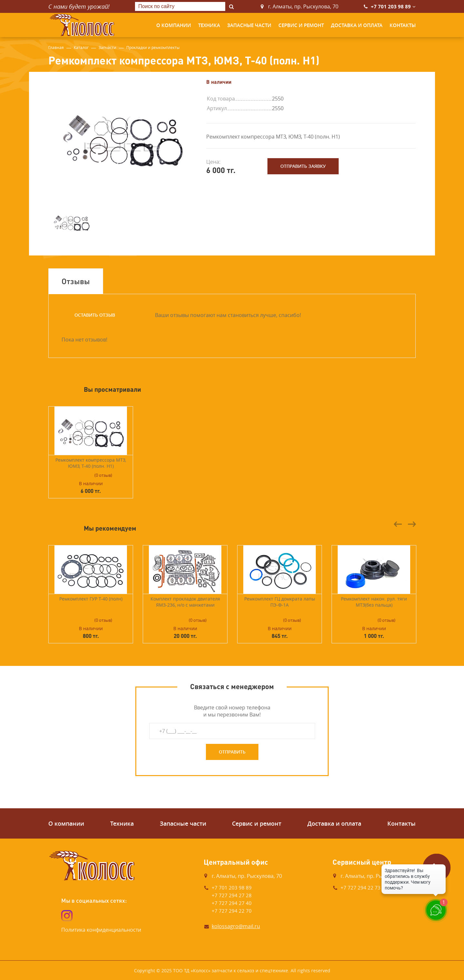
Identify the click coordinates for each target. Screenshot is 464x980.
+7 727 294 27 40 (232, 903)
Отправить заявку (303, 166)
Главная (56, 47)
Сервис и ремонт (301, 25)
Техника (209, 25)
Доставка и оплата (357, 25)
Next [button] (412, 524)
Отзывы (76, 281)
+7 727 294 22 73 (361, 888)
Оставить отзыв (95, 315)
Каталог (81, 47)
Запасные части (249, 25)
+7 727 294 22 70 (232, 911)
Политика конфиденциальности (101, 930)
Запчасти (107, 47)
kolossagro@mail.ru (236, 926)
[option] (122, 136)
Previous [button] (398, 524)
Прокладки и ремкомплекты (153, 47)
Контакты (403, 25)
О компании (174, 25)
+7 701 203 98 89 (391, 7)
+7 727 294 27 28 (232, 895)
